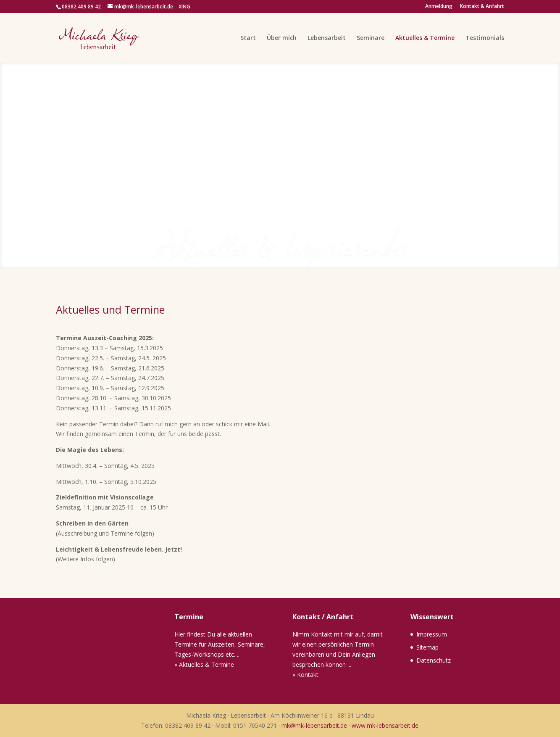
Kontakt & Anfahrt (482, 7)
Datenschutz (434, 660)
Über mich (282, 38)
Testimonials (485, 38)
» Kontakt (305, 675)
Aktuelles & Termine (425, 38)
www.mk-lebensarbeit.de (385, 725)
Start (248, 38)
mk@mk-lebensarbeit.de (314, 725)
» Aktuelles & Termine (204, 664)
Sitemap (427, 647)
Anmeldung (439, 7)
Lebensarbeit (327, 38)
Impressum (432, 634)
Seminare (371, 38)
